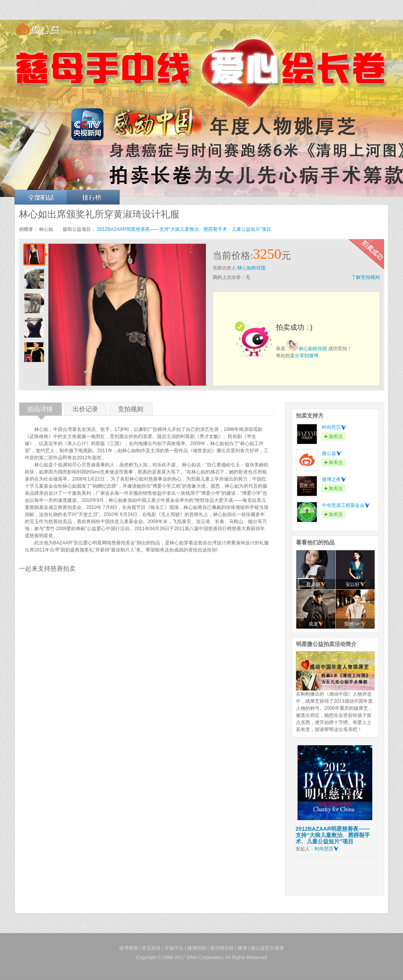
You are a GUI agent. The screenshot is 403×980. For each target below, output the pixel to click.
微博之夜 (334, 479)
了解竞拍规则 (366, 277)
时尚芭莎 (334, 427)
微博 (242, 948)
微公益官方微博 (267, 948)
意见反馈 (151, 948)
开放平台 (174, 948)
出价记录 (85, 411)
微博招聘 (197, 948)
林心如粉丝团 (251, 268)
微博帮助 (129, 948)
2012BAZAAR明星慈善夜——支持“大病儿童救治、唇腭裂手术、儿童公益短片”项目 (184, 229)
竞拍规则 (131, 411)
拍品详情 (40, 411)
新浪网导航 (222, 948)
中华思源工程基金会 (346, 505)
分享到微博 (307, 356)
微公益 (332, 453)
